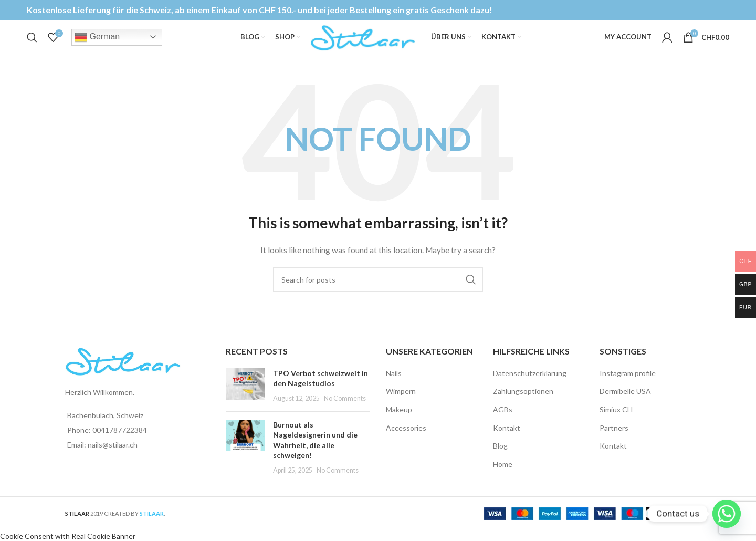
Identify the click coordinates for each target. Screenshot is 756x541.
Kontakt (507, 439)
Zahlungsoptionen (523, 403)
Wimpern (401, 403)
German (97, 44)
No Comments (345, 410)
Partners (614, 439)
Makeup (399, 421)
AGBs (503, 421)
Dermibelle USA (625, 403)
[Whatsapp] (727, 514)
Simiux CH (616, 421)
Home (503, 475)
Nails (394, 384)
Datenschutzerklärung (530, 384)
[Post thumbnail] (245, 397)
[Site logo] (363, 42)
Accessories (406, 439)
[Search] (32, 44)
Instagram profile (628, 384)
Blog (500, 457)
